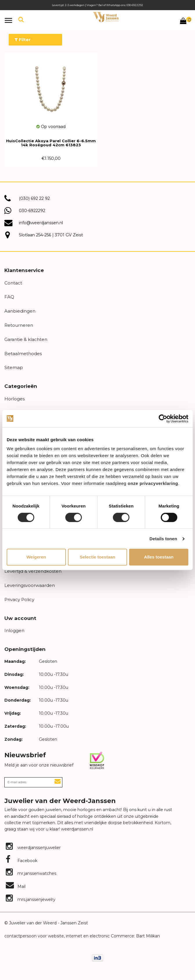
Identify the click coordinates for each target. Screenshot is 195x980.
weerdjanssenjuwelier (33, 848)
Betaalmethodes (23, 354)
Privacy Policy (19, 600)
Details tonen (163, 539)
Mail (16, 886)
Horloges (15, 399)
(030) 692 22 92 (34, 198)
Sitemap (14, 367)
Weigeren (36, 557)
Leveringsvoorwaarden (30, 585)
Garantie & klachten (26, 339)
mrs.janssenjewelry (31, 899)
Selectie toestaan (98, 557)
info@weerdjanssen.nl (41, 223)
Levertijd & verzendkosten (33, 571)
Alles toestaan (159, 557)
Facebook (22, 861)
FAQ (9, 297)
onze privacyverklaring (153, 483)
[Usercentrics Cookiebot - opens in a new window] (163, 419)
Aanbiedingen (20, 311)
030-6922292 (32, 211)
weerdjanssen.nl (76, 829)
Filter (22, 40)
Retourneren (19, 325)
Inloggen (14, 630)
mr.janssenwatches (31, 873)
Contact (13, 283)
